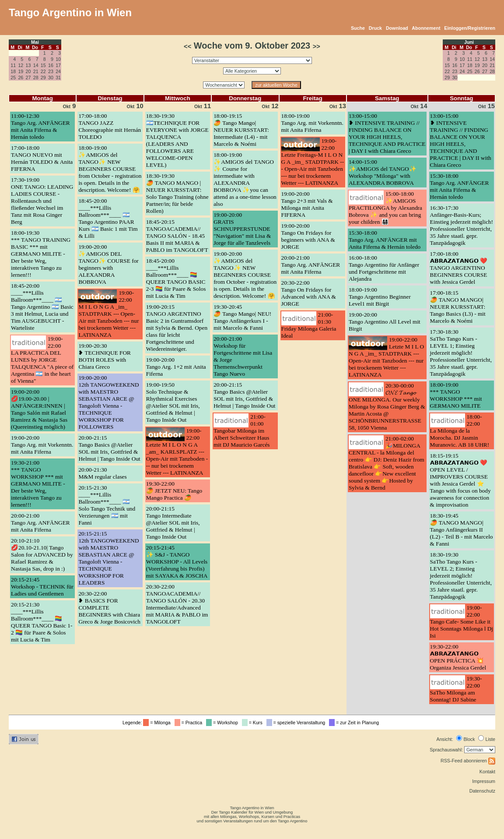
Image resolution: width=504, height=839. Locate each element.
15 (43, 65)
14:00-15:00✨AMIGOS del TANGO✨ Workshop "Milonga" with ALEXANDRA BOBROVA (383, 172)
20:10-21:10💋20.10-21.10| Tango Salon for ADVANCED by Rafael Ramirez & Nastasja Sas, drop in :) (42, 555)
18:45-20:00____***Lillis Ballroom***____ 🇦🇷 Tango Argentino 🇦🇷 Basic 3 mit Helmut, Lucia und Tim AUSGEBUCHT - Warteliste (42, 307)
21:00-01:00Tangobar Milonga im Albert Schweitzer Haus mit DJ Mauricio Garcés (241, 431)
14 (36, 65)
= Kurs (254, 723)
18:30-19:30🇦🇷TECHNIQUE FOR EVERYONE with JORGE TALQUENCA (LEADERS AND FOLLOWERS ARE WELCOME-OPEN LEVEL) (177, 140)
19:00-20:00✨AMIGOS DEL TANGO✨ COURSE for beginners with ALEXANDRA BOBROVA (108, 264)
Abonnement (426, 28)
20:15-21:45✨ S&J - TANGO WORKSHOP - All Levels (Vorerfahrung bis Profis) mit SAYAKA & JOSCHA (177, 562)
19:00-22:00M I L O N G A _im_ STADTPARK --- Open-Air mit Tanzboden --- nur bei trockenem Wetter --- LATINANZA (108, 314)
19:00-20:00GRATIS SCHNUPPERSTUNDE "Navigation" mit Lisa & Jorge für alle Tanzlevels (242, 229)
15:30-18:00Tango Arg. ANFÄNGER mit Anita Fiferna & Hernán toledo (385, 240)
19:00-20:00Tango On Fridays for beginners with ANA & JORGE (308, 236)
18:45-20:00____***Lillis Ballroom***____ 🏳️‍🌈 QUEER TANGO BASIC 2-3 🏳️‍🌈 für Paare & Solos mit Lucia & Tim (176, 278)
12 (21, 65)
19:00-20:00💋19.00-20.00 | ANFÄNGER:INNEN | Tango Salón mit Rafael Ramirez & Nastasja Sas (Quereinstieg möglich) (39, 409)
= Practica (190, 723)
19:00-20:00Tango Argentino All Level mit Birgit (385, 322)
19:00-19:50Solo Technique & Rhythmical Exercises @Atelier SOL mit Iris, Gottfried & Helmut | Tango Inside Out (173, 402)
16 (51, 65)
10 (58, 59)
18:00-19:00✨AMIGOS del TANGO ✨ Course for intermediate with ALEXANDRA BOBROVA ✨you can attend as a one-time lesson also (245, 179)
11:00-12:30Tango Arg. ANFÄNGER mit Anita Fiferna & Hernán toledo (40, 126)
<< (187, 46)
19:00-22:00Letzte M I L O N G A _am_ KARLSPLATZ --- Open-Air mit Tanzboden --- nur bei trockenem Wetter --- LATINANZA (177, 452)
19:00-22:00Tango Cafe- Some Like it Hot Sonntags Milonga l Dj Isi (462, 622)
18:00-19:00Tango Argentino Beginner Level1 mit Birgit (380, 297)
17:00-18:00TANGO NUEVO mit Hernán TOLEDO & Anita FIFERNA (42, 158)
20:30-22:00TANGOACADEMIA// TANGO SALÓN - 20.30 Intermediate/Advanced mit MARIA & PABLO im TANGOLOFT (177, 604)
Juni (469, 42)
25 (13, 78)
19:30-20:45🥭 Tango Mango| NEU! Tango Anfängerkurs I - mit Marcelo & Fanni (242, 317)
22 (43, 71)
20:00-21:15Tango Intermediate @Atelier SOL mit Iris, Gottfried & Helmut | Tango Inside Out (173, 523)
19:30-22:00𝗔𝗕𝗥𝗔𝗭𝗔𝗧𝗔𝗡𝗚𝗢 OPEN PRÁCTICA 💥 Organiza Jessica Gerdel (458, 657)
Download (397, 28)
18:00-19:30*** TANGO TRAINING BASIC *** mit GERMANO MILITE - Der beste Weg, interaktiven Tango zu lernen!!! (41, 254)
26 (21, 78)
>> (317, 46)
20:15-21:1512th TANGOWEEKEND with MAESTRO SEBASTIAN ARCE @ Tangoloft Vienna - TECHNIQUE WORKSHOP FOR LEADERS (108, 558)
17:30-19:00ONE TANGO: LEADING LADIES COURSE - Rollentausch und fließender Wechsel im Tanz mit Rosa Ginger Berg (42, 201)
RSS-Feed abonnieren (468, 761)
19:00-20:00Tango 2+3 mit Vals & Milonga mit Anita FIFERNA (307, 204)
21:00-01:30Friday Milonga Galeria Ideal (309, 325)
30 (51, 78)
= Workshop (223, 723)
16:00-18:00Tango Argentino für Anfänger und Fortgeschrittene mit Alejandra (384, 268)
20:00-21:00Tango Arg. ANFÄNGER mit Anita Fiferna (40, 523)
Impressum (484, 781)
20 (28, 71)
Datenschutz (482, 791)
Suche (358, 28)
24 (58, 71)
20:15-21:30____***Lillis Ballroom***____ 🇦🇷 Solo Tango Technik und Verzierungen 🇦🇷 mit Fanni (107, 505)
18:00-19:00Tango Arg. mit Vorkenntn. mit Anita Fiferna (312, 123)
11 (13, 65)
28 (36, 78)
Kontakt (487, 772)
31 (58, 78)
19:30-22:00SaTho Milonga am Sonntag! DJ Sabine (456, 689)
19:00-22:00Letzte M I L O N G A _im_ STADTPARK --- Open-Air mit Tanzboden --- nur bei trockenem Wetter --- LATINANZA (386, 357)
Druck (375, 28)
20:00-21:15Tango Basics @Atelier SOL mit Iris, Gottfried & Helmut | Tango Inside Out (109, 448)
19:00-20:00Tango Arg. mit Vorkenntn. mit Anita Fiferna (42, 445)
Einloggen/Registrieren (470, 28)
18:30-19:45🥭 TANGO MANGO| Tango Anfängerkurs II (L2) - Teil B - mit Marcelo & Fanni (462, 530)
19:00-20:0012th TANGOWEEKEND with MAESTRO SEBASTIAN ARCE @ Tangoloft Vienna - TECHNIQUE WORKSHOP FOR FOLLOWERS (108, 402)
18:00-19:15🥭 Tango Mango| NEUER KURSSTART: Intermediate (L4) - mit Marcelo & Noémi (241, 130)
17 (58, 65)
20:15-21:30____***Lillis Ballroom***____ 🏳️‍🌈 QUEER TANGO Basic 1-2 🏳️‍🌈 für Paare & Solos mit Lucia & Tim (42, 622)
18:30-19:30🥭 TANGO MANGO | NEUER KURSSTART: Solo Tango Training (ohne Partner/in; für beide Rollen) (177, 193)
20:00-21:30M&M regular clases (102, 473)
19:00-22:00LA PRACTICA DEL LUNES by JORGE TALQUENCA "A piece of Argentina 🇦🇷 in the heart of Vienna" (42, 360)
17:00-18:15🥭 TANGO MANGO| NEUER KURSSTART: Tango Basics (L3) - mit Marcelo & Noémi (458, 307)
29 (43, 78)
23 (51, 71)
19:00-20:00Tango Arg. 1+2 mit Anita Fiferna (176, 367)
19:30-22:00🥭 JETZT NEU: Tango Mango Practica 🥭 (174, 491)
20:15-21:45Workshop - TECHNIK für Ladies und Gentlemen (42, 587)
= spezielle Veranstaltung (297, 723)
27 (28, 78)
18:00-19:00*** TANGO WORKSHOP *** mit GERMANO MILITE (456, 395)
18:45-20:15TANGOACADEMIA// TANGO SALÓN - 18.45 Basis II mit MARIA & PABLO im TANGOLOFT (177, 236)
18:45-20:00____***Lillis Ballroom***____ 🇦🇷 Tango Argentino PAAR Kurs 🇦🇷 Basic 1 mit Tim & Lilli (108, 218)
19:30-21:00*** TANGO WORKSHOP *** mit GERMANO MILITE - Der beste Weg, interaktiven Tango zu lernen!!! (38, 484)
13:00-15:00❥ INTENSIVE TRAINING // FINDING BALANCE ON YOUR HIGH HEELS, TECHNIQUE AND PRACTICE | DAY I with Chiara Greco (387, 133)
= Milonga (158, 723)
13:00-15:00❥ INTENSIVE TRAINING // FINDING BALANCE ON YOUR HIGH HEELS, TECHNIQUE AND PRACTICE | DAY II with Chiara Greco (461, 140)
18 (13, 71)
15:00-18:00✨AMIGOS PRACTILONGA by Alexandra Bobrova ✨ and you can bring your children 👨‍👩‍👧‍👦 (385, 208)
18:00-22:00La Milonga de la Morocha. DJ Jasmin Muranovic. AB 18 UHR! (460, 431)
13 (28, 65)
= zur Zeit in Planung (355, 723)
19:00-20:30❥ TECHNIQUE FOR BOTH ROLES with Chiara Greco (105, 356)
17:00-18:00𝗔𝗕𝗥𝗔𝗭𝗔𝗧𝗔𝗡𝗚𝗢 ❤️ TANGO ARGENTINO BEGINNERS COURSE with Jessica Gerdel (459, 268)
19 (21, 71)
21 (36, 71)
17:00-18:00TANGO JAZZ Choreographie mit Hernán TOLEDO (110, 126)
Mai (35, 42)
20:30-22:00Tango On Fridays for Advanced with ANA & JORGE (309, 293)
